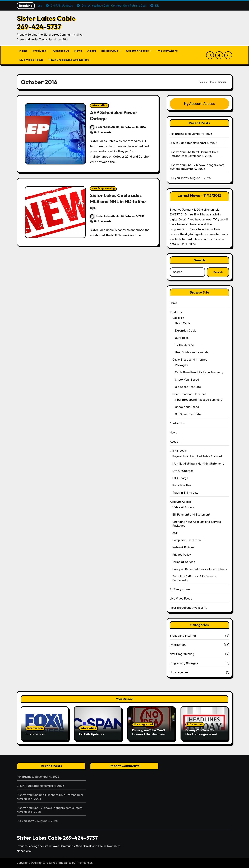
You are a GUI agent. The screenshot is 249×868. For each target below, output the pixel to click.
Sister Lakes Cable (105, 127)
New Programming (103, 188)
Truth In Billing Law (185, 493)
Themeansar (84, 863)
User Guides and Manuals (192, 352)
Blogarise (65, 863)
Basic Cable (183, 323)
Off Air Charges (183, 471)
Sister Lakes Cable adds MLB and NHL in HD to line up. (118, 201)
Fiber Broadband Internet (189, 394)
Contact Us (61, 51)
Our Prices (182, 338)
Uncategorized (180, 672)
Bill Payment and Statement (191, 515)
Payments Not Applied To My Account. (198, 456)
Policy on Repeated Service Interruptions (200, 569)
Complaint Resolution (187, 540)
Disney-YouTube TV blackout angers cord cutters (201, 734)
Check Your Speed (187, 380)
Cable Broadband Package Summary (199, 372)
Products (40, 51)
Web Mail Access (183, 507)
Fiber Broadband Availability (69, 60)
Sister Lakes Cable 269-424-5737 (46, 22)
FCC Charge (180, 478)
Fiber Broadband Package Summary (199, 400)
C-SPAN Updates (181, 143)
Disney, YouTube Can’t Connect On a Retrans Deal (149, 734)
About (92, 51)
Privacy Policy (182, 555)
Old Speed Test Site (188, 387)
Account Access (138, 51)
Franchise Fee (182, 485)
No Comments (103, 133)
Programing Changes (184, 663)
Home (24, 51)
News (78, 51)
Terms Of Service (184, 562)
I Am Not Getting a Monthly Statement (198, 464)
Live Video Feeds (31, 60)
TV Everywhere (167, 51)
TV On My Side (185, 345)
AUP (175, 533)
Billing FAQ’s (110, 51)
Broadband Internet (183, 636)
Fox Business (179, 134)
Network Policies (183, 547)
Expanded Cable (186, 331)
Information (99, 105)
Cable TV (178, 318)
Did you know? (180, 178)
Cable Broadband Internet (190, 360)
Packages (181, 365)
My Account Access (199, 104)
